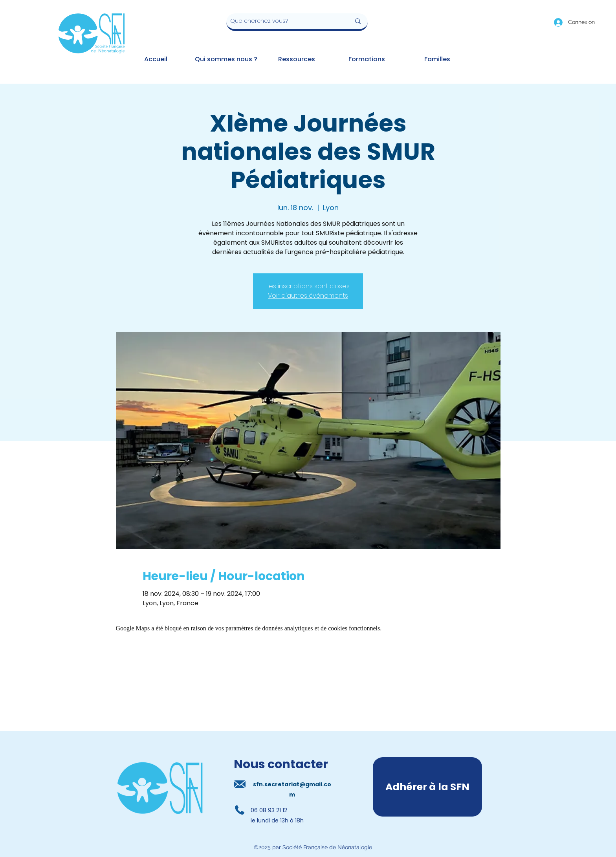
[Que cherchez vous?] (284, 21)
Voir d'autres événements (308, 296)
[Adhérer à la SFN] (427, 787)
